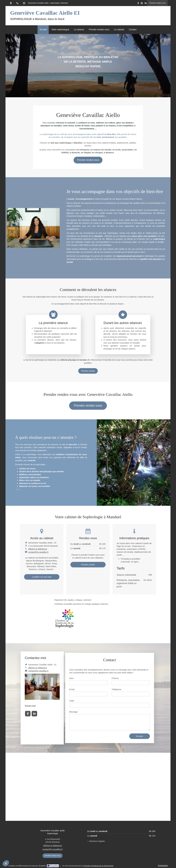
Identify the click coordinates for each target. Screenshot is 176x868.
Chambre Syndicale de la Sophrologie (98, 866)
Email (72, 689)
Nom (71, 678)
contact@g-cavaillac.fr (38, 552)
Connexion (163, 865)
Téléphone (117, 689)
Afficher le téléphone (38, 549)
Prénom (115, 678)
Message (73, 712)
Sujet (72, 701)
